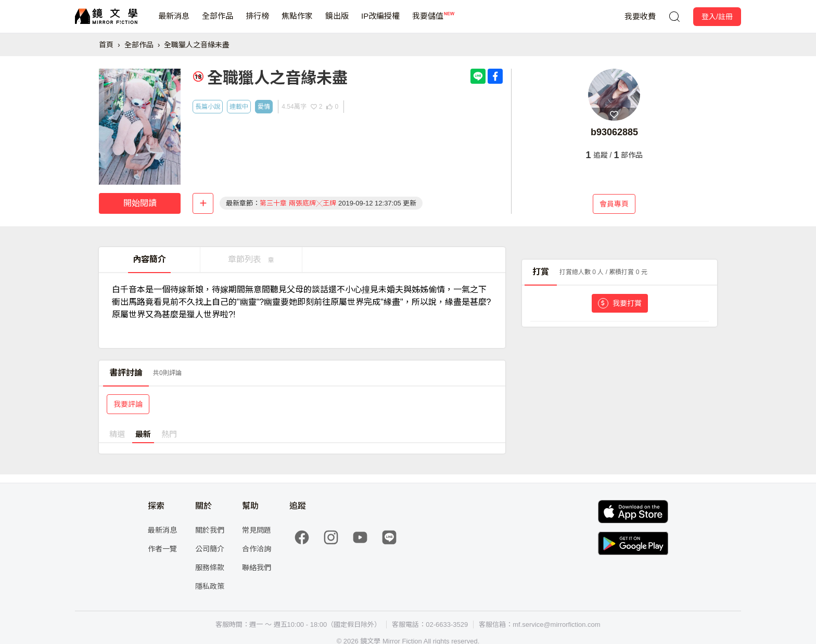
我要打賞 (620, 303)
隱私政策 (210, 586)
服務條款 (210, 568)
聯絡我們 (257, 568)
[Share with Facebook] (495, 76)
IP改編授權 (380, 22)
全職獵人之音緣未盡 (197, 45)
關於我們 (210, 530)
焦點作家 (297, 22)
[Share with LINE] (478, 76)
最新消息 (174, 22)
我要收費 (640, 16)
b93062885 (614, 132)
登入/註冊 (717, 17)
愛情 (264, 107)
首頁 (106, 45)
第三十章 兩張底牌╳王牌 (298, 203)
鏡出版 (337, 22)
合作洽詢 (257, 549)
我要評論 (128, 404)
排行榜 (257, 22)
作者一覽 (162, 549)
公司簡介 (210, 549)
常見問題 (257, 530)
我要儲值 (428, 22)
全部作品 (218, 22)
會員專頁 (614, 204)
